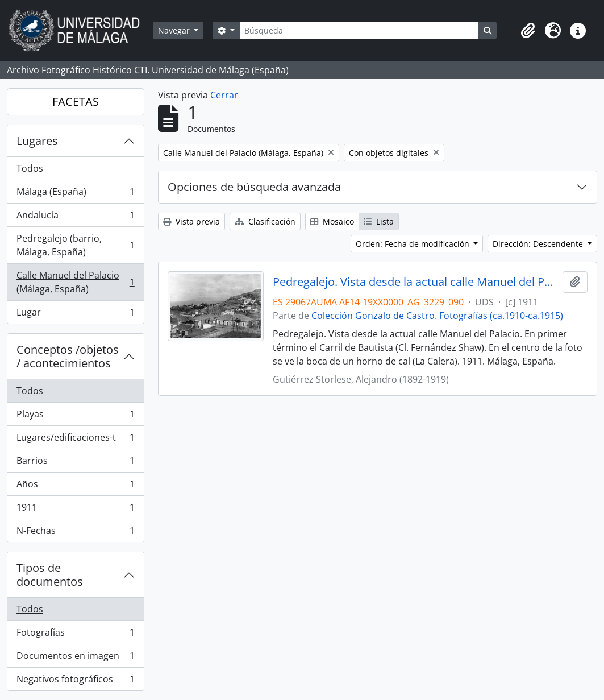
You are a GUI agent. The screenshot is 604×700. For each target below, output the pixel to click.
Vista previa (191, 221)
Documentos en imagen (75, 658)
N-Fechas (75, 533)
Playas (75, 417)
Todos (30, 168)
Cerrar (224, 95)
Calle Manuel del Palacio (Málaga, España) (75, 282)
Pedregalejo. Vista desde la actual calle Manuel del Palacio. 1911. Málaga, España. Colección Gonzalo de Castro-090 (415, 282)
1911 (75, 510)
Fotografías (75, 635)
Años (75, 486)
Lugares (37, 141)
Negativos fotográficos (75, 681)
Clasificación (265, 221)
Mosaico (332, 221)
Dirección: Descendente (539, 244)
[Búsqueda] (359, 30)
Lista (379, 221)
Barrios (75, 463)
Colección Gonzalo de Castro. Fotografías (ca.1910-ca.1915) (437, 316)
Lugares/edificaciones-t (75, 440)
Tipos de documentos (50, 575)
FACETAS (76, 102)
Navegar (175, 30)
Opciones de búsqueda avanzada (254, 187)
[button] (528, 31)
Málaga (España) (75, 194)
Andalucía (75, 218)
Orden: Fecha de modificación (414, 244)
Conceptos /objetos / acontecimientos (68, 356)
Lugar (75, 314)
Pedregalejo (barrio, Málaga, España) (75, 245)
